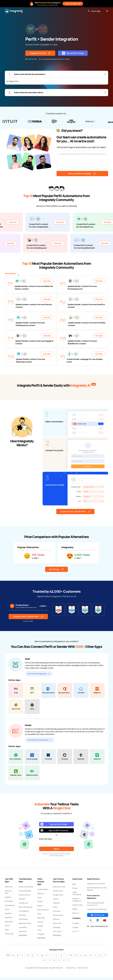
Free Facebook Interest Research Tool (96, 904)
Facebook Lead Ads (26, 887)
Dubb (7, 930)
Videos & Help (77, 905)
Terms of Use (60, 855)
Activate (23, 222)
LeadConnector (25, 895)
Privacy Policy (71, 968)
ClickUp (40, 906)
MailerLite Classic (25, 923)
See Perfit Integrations (39, 674)
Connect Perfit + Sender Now (75, 512)
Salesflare (9, 917)
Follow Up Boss (8, 892)
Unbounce (57, 911)
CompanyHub (10, 905)
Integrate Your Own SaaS (96, 884)
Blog (74, 884)
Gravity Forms (58, 891)
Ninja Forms (57, 923)
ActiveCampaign (25, 891)
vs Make (75, 927)
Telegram (41, 934)
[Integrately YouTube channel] (105, 920)
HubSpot (22, 899)
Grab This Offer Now (73, 4)
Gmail (39, 897)
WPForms (56, 919)
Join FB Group (98, 915)
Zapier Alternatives (77, 893)
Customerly (9, 934)
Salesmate (9, 922)
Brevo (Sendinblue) (26, 907)
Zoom (39, 930)
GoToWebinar (24, 911)
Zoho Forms (57, 931)
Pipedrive (8, 913)
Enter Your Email (45, 839)
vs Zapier (76, 923)
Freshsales (9, 901)
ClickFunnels (23, 919)
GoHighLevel (23, 903)
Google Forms (58, 895)
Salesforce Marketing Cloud (25, 933)
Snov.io (7, 926)
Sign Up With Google (73, 53)
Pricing (75, 888)
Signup (75, 909)
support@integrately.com (98, 926)
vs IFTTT (76, 931)
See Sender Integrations (40, 740)
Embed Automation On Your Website (97, 889)
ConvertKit (23, 927)
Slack (39, 914)
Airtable (40, 926)
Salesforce (9, 887)
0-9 (8, 955)
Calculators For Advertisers (97, 909)
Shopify (40, 902)
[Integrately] (14, 11)
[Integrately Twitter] (91, 920)
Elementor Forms (59, 887)
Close (7, 909)
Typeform (56, 903)
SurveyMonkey (58, 915)
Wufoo (55, 907)
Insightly (8, 897)
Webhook (41, 893)
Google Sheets (43, 889)
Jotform (56, 899)
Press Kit (76, 913)
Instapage (57, 927)
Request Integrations (77, 900)
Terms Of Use (83, 968)
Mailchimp (22, 915)
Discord (40, 922)
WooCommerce (43, 910)
